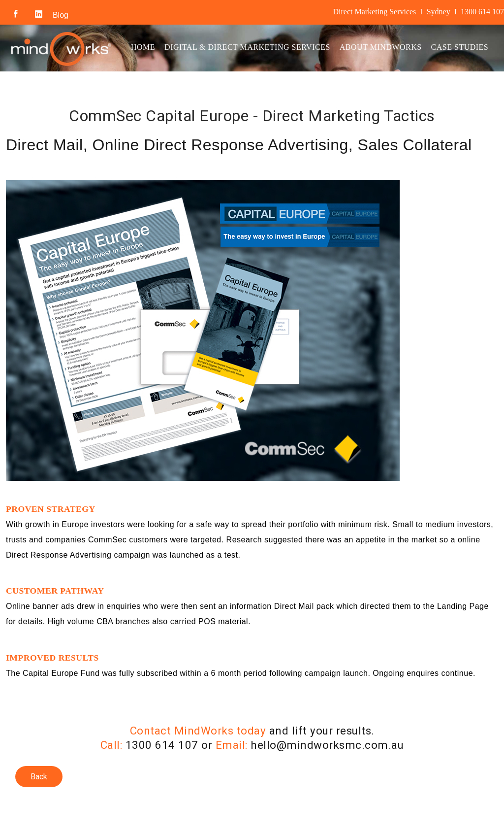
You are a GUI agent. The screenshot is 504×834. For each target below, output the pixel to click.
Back (39, 777)
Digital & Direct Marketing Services (247, 47)
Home (143, 47)
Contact (150, 90)
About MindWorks (381, 47)
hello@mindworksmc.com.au (327, 745)
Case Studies (460, 47)
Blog (61, 15)
